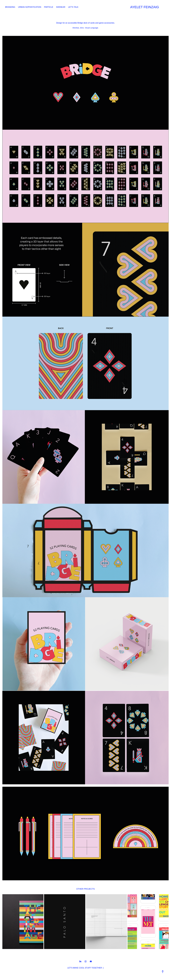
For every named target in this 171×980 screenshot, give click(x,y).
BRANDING (10, 7)
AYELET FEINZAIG (145, 7)
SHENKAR (61, 7)
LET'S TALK (73, 7)
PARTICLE (49, 7)
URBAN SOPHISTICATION (30, 7)
